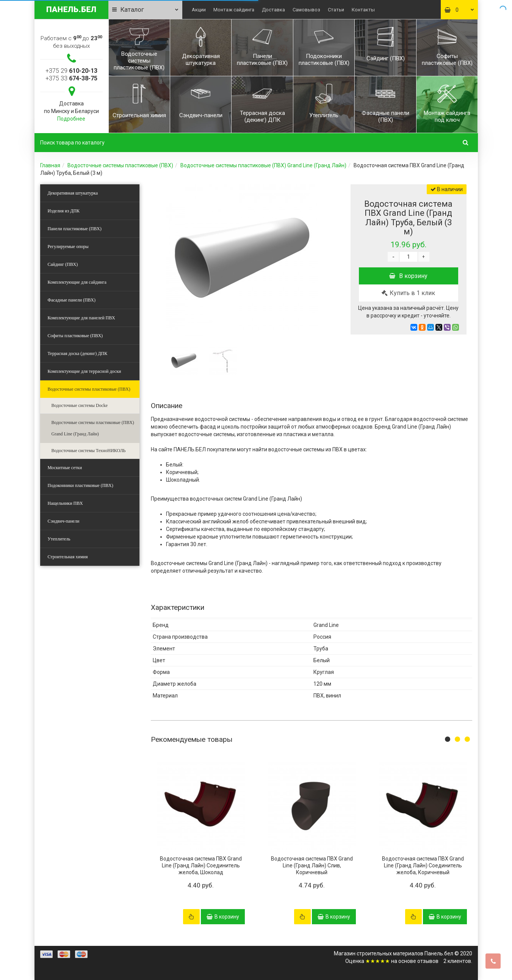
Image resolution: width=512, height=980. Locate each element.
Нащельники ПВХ (65, 503)
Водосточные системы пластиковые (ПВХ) (120, 165)
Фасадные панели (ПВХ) (72, 300)
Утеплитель (59, 539)
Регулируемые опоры (68, 247)
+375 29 (71, 71)
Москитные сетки (65, 468)
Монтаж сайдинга (234, 10)
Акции (199, 10)
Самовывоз (306, 10)
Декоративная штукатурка (73, 193)
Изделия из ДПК (64, 211)
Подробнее (71, 119)
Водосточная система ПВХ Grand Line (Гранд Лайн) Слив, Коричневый (312, 865)
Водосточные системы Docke (80, 405)
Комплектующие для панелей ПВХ (81, 318)
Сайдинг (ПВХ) (63, 264)
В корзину (408, 276)
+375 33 (71, 78)
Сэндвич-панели (64, 521)
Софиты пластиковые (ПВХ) (75, 336)
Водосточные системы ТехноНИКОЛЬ (89, 451)
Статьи (336, 10)
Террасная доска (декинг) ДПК (78, 353)
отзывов (428, 961)
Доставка (273, 10)
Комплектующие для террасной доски (85, 371)
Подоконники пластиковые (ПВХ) (81, 485)
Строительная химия (68, 557)
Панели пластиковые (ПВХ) (75, 229)
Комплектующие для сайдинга (77, 282)
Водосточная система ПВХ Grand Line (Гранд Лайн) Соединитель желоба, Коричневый (423, 865)
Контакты (363, 10)
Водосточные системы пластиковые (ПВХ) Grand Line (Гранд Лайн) (263, 165)
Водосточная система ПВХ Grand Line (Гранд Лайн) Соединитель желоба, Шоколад (201, 865)
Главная (50, 165)
